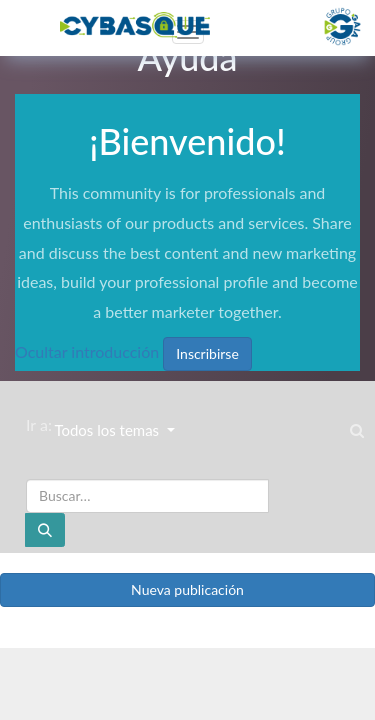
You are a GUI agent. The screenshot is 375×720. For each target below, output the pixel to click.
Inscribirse (207, 353)
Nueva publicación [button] (187, 589)
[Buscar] (45, 530)
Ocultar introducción (87, 351)
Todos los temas (108, 430)
